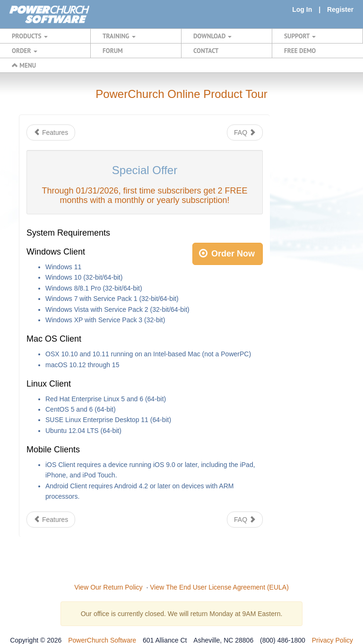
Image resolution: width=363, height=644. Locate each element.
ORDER (25, 51)
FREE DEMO (300, 51)
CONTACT (206, 51)
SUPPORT (300, 36)
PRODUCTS (30, 36)
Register (340, 9)
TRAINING (119, 36)
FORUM (113, 51)
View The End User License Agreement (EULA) (219, 587)
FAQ (245, 132)
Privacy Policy (333, 640)
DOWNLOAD (212, 36)
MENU (24, 65)
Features (51, 132)
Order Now (227, 254)
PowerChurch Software (102, 640)
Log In (302, 9)
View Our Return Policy (108, 587)
